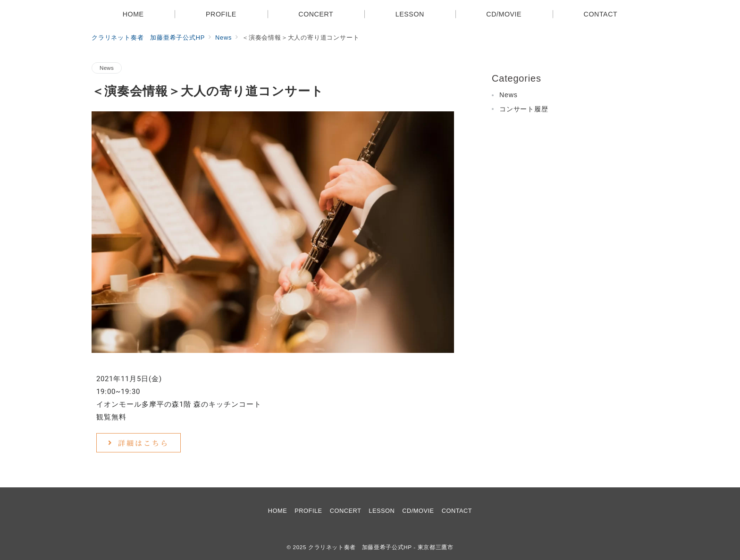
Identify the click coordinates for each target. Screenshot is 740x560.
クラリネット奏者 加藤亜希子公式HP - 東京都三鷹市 (381, 547)
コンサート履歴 (524, 109)
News (107, 68)
